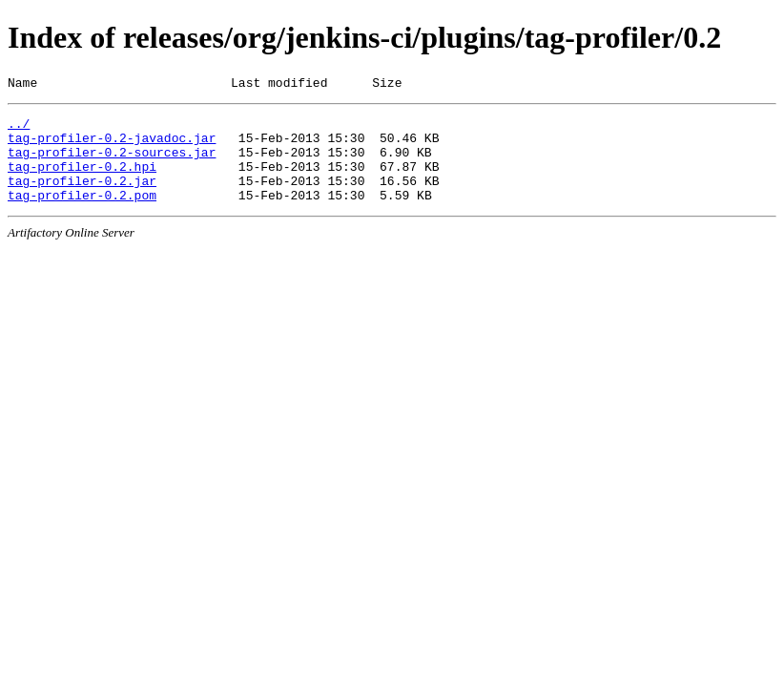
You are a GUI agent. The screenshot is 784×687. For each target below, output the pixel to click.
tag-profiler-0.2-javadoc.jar (112, 146)
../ (19, 129)
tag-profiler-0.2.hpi (82, 180)
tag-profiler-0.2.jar (82, 198)
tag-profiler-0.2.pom (82, 215)
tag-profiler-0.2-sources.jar (112, 163)
